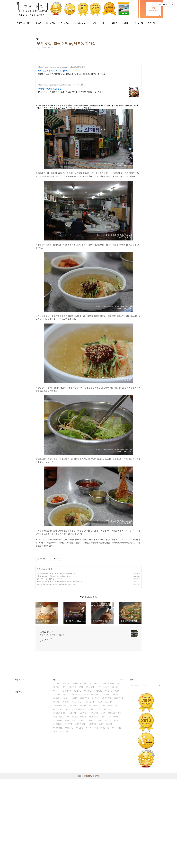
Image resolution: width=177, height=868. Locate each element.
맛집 (56, 731)
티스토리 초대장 (60, 713)
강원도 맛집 (115, 720)
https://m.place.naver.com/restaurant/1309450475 (59, 67)
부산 (39, 569)
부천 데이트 (77, 683)
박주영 (84, 717)
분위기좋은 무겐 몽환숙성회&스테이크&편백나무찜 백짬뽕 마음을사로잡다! (69, 92)
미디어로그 (115, 23)
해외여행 (57, 694)
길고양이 (73, 713)
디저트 (75, 698)
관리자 (97, 776)
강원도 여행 (58, 720)
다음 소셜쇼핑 (59, 717)
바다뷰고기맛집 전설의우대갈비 (53, 71)
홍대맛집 (92, 720)
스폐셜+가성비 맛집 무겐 (50, 88)
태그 (104, 23)
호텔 (104, 706)
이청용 (56, 687)
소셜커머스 (110, 702)
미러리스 (66, 698)
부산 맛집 (99, 691)
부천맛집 (78, 691)
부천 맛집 (64, 731)
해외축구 (108, 709)
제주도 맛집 (58, 728)
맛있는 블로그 (46, 631)
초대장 (110, 724)
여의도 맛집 (119, 698)
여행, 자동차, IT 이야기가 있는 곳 (52, 635)
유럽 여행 (83, 706)
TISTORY (89, 776)
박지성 (117, 694)
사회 (68, 720)
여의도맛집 (85, 698)
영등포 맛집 (107, 698)
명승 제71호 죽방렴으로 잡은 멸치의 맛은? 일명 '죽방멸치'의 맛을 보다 (58, 581)
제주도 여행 (82, 709)
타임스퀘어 (93, 724)
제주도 (104, 717)
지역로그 (127, 23)
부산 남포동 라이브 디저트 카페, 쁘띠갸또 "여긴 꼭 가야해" (55, 573)
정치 (104, 713)
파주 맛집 (70, 728)
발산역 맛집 (84, 713)
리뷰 (91, 709)
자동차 (56, 702)
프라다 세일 (117, 728)
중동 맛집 (95, 713)
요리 (120, 683)
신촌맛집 (107, 694)
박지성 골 (88, 691)
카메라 (56, 698)
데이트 (89, 728)
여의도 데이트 (109, 683)
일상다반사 (94, 717)
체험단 (75, 717)
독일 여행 (106, 728)
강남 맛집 (73, 687)
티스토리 (57, 683)
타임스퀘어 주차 (60, 706)
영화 (56, 709)
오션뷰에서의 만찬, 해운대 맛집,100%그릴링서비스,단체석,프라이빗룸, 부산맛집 (72, 74)
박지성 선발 (113, 706)
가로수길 (96, 698)
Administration (82, 23)
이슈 (97, 728)
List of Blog (51, 23)
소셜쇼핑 (109, 691)
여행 (75, 720)
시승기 (107, 687)
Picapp (98, 683)
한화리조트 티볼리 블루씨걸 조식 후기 (48, 579)
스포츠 (56, 691)
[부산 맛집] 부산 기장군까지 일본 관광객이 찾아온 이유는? (55, 584)
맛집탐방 (80, 728)
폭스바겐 (88, 683)
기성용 (99, 709)
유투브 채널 (152, 23)
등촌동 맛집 (81, 724)
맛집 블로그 (96, 694)
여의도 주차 (77, 694)
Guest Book (66, 23)
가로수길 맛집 (78, 702)
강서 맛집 (90, 687)
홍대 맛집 (66, 702)
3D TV (67, 694)
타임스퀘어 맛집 (115, 713)
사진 (102, 724)
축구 (64, 687)
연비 (118, 691)
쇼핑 (101, 702)
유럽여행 (73, 706)
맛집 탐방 (70, 709)
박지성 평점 (114, 717)
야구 (99, 687)
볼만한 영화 (91, 702)
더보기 (121, 680)
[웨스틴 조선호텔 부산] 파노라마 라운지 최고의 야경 (53, 576)
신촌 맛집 (69, 724)
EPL (82, 687)
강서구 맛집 (94, 706)
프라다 (115, 687)
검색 (160, 685)
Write (95, 23)
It (68, 717)
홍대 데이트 (67, 691)
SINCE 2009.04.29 (24, 23)
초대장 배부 (103, 720)
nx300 (82, 720)
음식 (87, 694)
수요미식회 (58, 724)
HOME (39, 23)
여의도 (66, 683)
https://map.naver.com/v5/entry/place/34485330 (59, 85)
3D (62, 709)
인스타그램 (139, 23)
